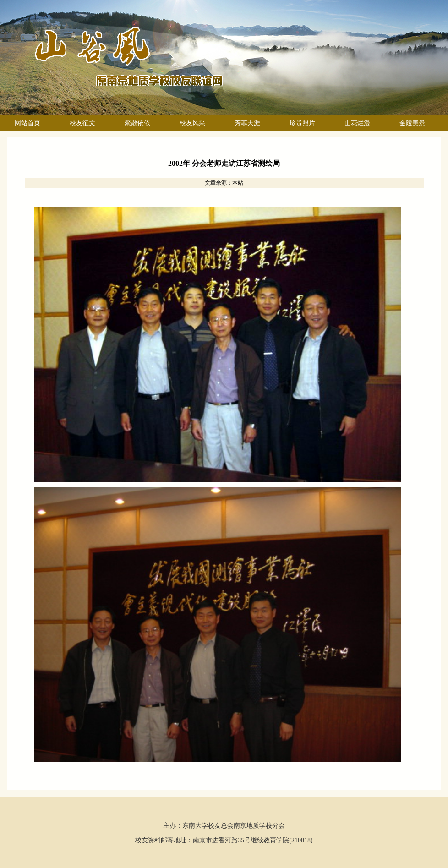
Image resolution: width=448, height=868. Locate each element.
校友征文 (82, 123)
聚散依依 (137, 123)
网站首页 (27, 123)
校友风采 (192, 123)
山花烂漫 (357, 123)
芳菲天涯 (247, 123)
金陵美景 (412, 123)
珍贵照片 (302, 123)
